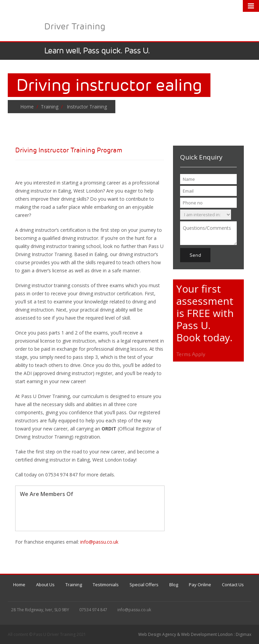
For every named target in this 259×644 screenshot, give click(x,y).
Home (27, 107)
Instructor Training (85, 107)
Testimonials (106, 585)
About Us (45, 585)
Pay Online (200, 585)
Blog (174, 585)
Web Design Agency (157, 634)
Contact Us (233, 585)
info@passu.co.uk (99, 542)
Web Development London (207, 634)
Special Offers (144, 585)
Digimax (243, 634)
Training (50, 107)
